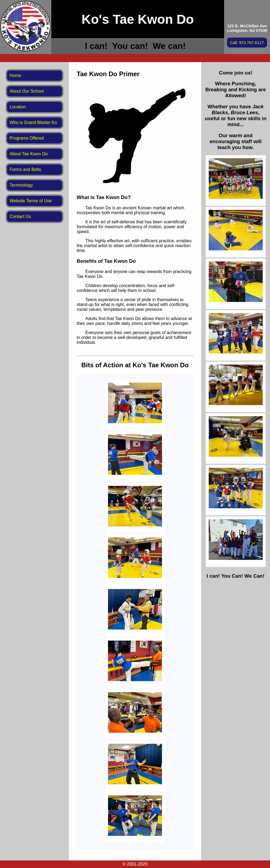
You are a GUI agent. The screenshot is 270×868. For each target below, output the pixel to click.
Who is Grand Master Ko (33, 122)
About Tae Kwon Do (29, 154)
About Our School (27, 91)
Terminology (21, 185)
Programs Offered (27, 138)
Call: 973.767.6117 (247, 43)
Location (18, 107)
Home (16, 75)
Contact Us (20, 216)
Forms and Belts (25, 169)
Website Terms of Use (31, 201)
